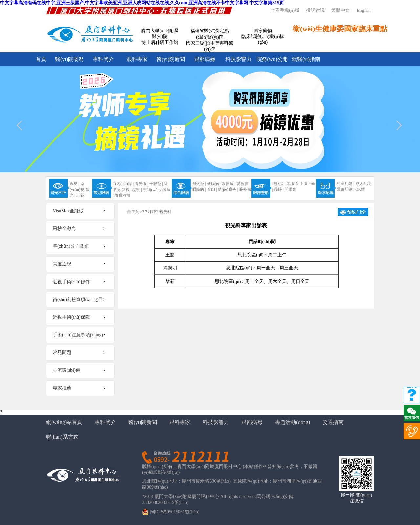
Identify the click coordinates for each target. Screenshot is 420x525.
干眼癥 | (156, 184)
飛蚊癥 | (199, 184)
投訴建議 (315, 10)
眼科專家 (137, 59)
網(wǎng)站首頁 (64, 422)
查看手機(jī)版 (285, 10)
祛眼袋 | (279, 184)
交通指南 (333, 422)
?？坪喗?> (151, 212)
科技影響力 (239, 59)
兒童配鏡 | (345, 184)
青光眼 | (142, 184)
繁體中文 (341, 10)
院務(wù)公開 (272, 59)
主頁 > (137, 212)
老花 (80, 195)
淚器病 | (229, 184)
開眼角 (291, 189)
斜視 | (126, 190)
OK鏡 (360, 189)
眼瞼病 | (199, 189)
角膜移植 (122, 195)
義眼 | (279, 189)
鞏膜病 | (214, 184)
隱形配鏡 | (345, 189)
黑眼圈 (293, 184)
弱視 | (137, 190)
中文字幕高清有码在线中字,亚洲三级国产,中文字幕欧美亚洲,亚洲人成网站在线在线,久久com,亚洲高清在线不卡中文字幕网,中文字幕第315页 (142, 3)
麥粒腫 (242, 184)
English (364, 10)
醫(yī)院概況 (69, 59)
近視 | (74, 184)
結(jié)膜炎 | (228, 189)
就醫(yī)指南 (306, 59)
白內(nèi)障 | (123, 184)
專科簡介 (103, 59)
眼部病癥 (205, 59)
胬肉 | (212, 189)
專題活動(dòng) (293, 422)
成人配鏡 (363, 184)
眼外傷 (245, 189)
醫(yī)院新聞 (171, 59)
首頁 (41, 59)
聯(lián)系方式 (62, 437)
